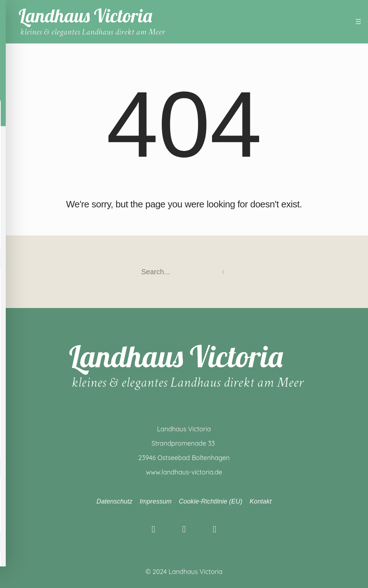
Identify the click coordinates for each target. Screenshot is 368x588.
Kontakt (261, 501)
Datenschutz (114, 501)
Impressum (155, 501)
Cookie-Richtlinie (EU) (210, 501)
